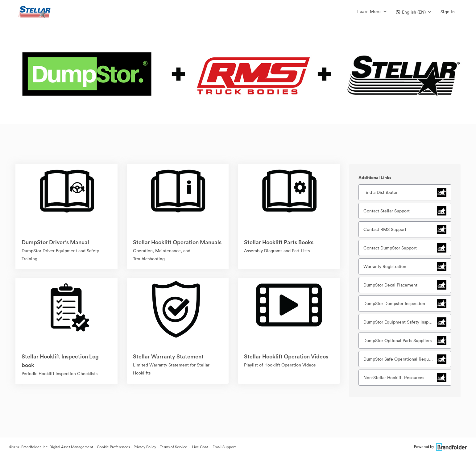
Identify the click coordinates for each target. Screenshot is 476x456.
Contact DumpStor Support (390, 248)
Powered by (440, 447)
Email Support (224, 447)
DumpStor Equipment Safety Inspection (400, 322)
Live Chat (199, 447)
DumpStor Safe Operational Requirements (400, 359)
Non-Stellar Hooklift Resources (394, 378)
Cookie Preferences (113, 447)
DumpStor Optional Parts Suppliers (397, 341)
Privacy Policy (145, 447)
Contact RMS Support (385, 229)
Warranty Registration (385, 266)
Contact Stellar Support (387, 211)
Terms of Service (174, 447)
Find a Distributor (381, 192)
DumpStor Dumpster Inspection (394, 303)
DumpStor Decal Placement (390, 285)
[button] (414, 12)
